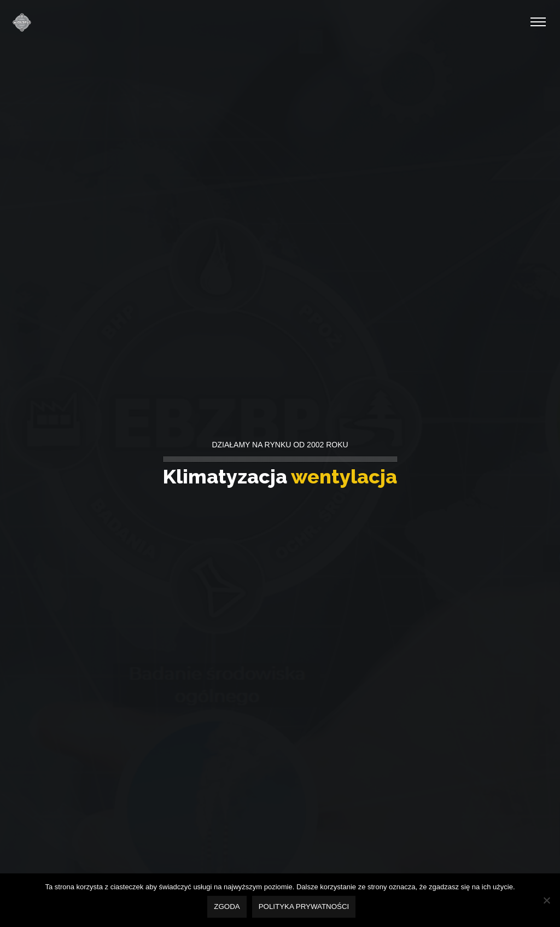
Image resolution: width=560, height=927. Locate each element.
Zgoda (228, 908)
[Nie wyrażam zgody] (546, 901)
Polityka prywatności (305, 908)
